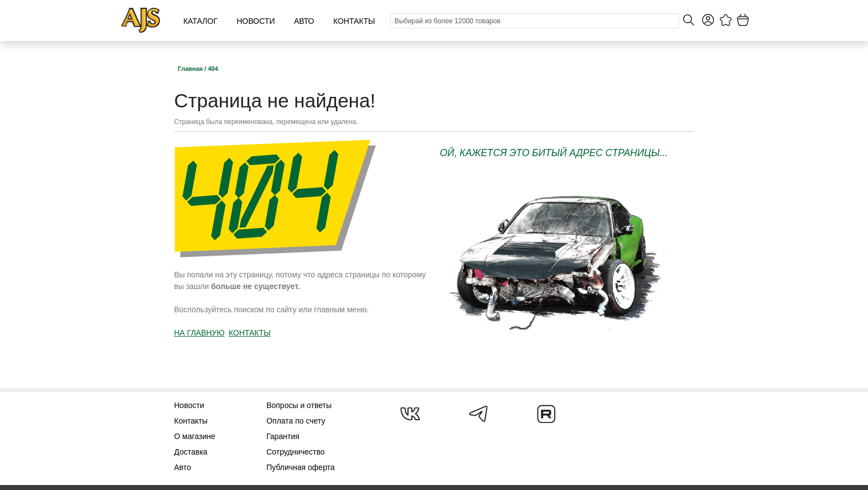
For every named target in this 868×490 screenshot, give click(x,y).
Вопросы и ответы (299, 405)
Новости (255, 21)
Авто (304, 21)
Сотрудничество (295, 452)
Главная (192, 69)
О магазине (195, 436)
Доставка (191, 452)
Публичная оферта (301, 467)
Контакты (354, 21)
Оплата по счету (296, 421)
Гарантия (283, 436)
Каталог (200, 21)
